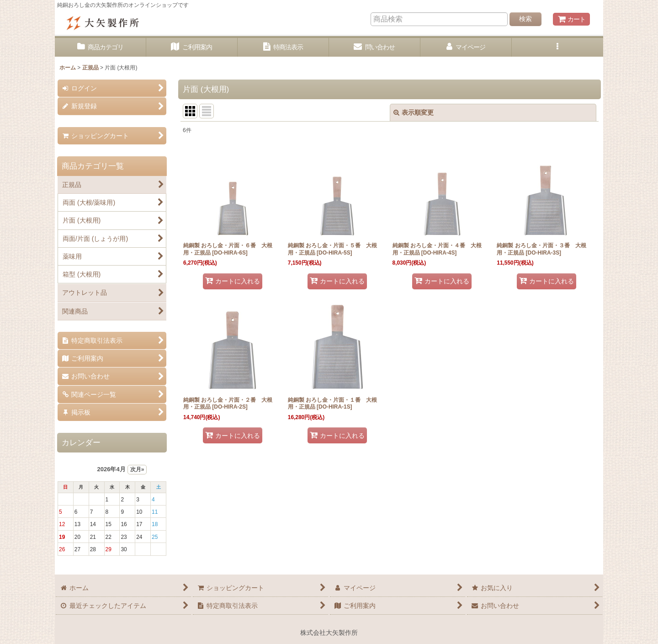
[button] (557, 47)
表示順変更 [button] (414, 112)
